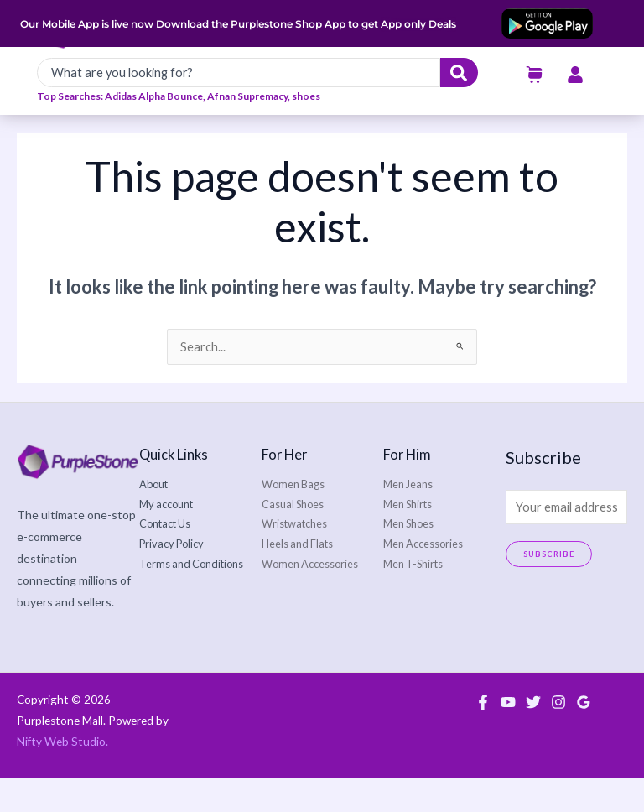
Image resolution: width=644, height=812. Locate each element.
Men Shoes (408, 558)
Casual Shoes (293, 538)
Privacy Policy (171, 578)
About (153, 518)
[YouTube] (508, 736)
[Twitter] (533, 736)
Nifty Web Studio (61, 776)
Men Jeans (408, 518)
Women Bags (293, 518)
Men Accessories (423, 578)
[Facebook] (483, 736)
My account (166, 538)
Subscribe (550, 588)
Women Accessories (310, 597)
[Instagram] (558, 736)
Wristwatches (294, 558)
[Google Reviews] (584, 736)
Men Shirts (408, 538)
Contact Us (165, 558)
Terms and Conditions (191, 597)
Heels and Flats (297, 578)
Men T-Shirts (413, 597)
